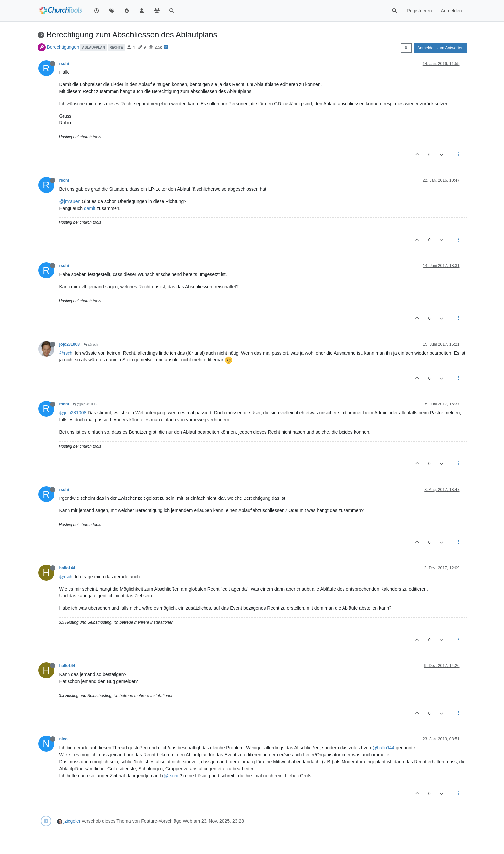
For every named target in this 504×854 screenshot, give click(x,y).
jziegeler (72, 821)
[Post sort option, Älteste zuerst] (406, 48)
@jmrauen (70, 201)
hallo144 (67, 568)
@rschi (91, 344)
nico (63, 739)
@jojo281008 (85, 404)
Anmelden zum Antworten (440, 48)
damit (90, 208)
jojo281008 (70, 344)
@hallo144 (383, 748)
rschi (64, 64)
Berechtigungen (63, 47)
